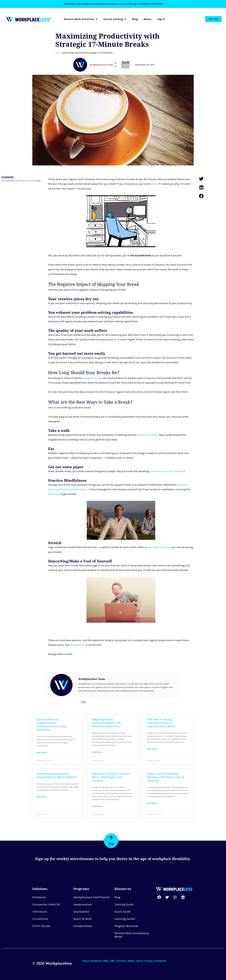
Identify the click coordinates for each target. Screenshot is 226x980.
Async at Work (83, 919)
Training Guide (124, 904)
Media (131, 961)
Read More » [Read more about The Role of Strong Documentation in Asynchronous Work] (152, 749)
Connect (121, 961)
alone (154, 184)
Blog (135, 19)
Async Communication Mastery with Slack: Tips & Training (166, 777)
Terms (140, 961)
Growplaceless (83, 926)
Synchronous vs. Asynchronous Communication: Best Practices (52, 725)
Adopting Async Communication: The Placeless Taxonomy (106, 723)
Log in (161, 19)
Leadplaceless (83, 904)
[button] (201, 179)
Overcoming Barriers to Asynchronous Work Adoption (57, 775)
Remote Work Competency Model (132, 935)
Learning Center (125, 919)
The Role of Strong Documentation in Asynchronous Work (161, 723)
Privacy (149, 961)
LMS (112, 961)
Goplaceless (81, 912)
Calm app (54, 494)
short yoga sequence (159, 547)
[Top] (111, 838)
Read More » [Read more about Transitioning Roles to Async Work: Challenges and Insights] (97, 806)
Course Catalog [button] (115, 19)
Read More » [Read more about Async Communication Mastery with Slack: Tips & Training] (152, 803)
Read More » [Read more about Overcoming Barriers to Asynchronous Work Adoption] (42, 797)
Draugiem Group (92, 378)
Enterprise (39, 897)
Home (58, 53)
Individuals (40, 912)
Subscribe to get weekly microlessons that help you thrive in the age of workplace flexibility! (113, 4)
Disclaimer (160, 961)
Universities (40, 919)
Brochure (96, 961)
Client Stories (41, 926)
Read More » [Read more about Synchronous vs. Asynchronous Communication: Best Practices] (42, 753)
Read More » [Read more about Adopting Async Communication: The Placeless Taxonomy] (97, 752)
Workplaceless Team (92, 679)
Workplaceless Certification (92, 897)
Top (111, 844)
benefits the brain (147, 435)
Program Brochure (126, 926)
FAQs (105, 961)
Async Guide (122, 912)
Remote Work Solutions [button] (81, 19)
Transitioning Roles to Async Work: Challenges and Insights (111, 777)
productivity (78, 645)
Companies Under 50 (46, 904)
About (148, 19)
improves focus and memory (167, 471)
